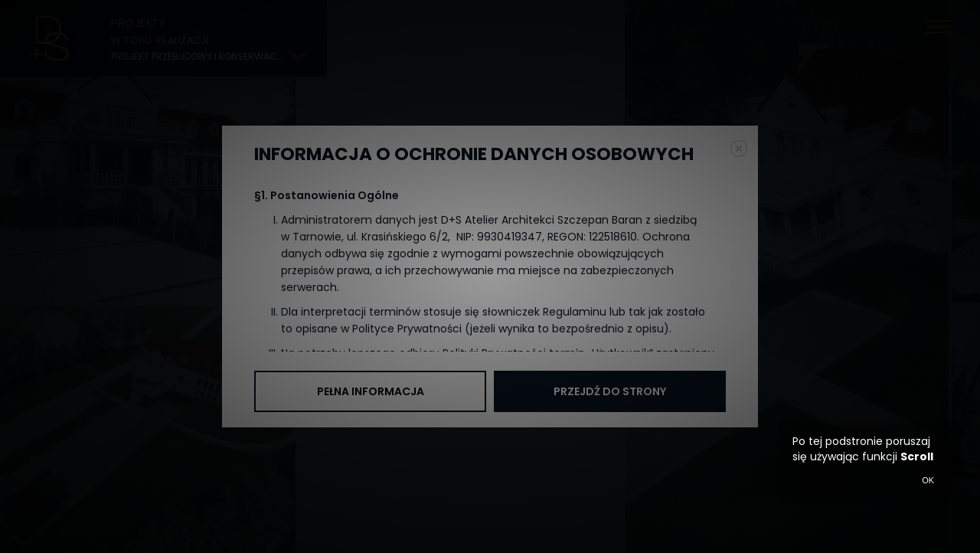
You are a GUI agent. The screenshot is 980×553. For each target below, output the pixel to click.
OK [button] (928, 480)
